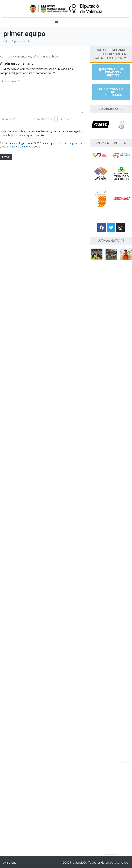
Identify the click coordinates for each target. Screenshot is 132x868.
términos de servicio (17, 147)
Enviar (6, 157)
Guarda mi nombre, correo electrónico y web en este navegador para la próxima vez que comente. (42, 133)
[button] (111, 72)
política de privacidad (72, 143)
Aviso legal (10, 862)
